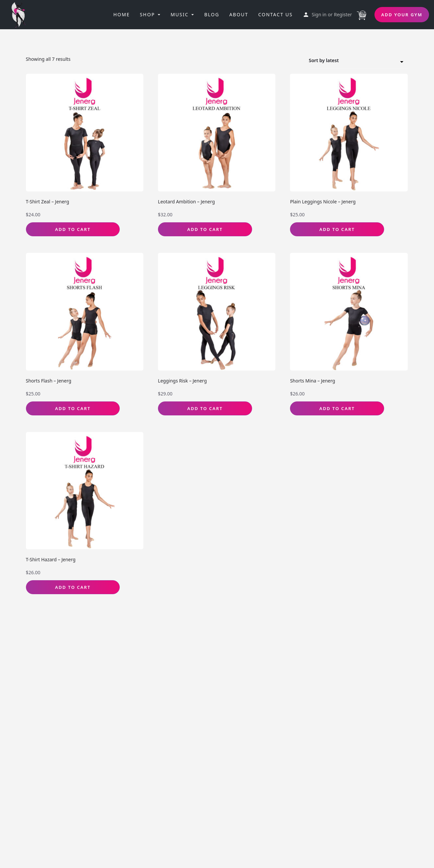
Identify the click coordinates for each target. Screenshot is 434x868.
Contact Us (275, 14)
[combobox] (359, 61)
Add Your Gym (402, 15)
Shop (147, 14)
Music (180, 14)
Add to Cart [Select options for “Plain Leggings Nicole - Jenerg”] (337, 229)
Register (343, 14)
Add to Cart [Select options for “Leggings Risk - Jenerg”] (205, 408)
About (239, 14)
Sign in (319, 14)
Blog (212, 14)
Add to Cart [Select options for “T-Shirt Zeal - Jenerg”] (73, 229)
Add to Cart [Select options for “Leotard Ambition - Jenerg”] (205, 229)
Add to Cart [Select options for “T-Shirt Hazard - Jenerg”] (73, 587)
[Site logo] (21, 14)
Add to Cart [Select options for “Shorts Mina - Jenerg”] (337, 408)
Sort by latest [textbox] (355, 61)
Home (122, 14)
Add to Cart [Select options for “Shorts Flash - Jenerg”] (73, 408)
